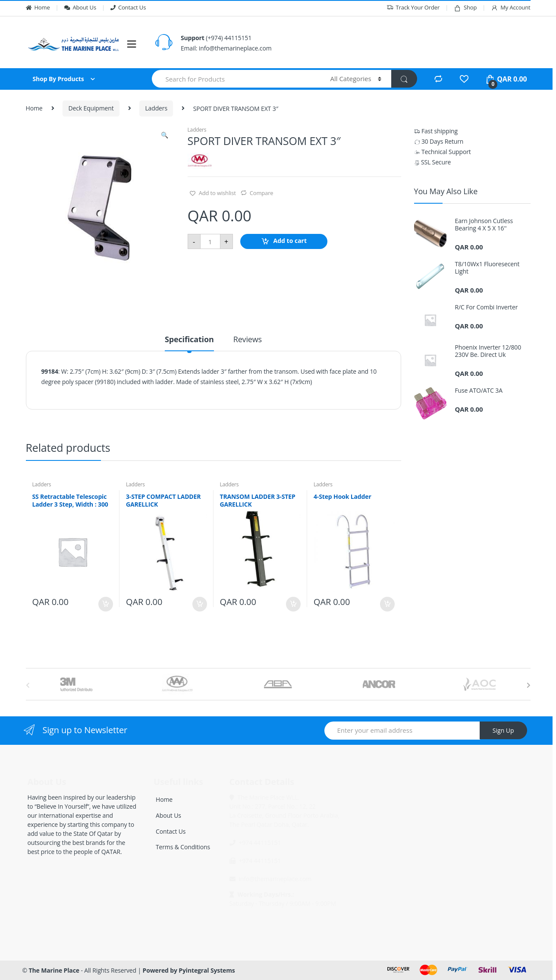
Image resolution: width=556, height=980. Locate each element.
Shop (465, 8)
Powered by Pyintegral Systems (189, 970)
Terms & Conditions (183, 847)
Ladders (156, 108)
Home (38, 7)
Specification (189, 340)
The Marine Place (54, 970)
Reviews (248, 340)
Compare (262, 193)
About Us (80, 7)
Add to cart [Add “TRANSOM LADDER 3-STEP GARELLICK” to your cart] (293, 604)
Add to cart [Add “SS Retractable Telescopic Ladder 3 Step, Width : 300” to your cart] (105, 604)
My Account (510, 8)
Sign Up (503, 730)
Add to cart (290, 241)
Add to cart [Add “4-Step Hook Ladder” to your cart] (387, 604)
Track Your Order (413, 8)
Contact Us (128, 7)
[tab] (189, 343)
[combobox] (236, 79)
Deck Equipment (91, 108)
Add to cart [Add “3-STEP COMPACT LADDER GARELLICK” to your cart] (199, 604)
